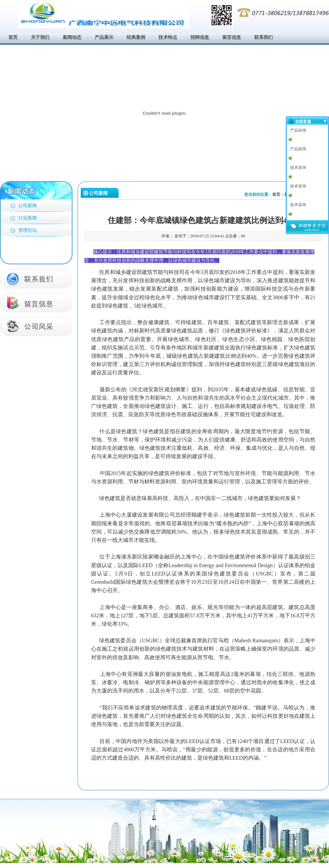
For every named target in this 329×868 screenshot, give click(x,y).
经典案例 (136, 37)
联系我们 (264, 37)
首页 (13, 37)
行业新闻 (28, 218)
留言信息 (232, 37)
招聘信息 (200, 37)
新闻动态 (72, 37)
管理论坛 (28, 230)
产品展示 (104, 37)
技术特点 (168, 37)
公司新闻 (28, 206)
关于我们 (40, 37)
